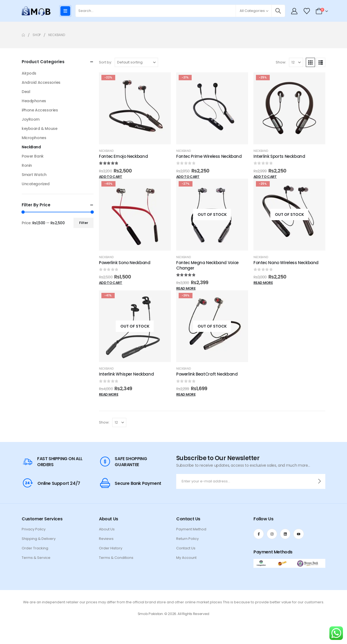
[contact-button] (319, 481)
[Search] (278, 11)
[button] (310, 62)
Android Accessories (41, 82)
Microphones (34, 138)
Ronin (27, 165)
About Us (107, 529)
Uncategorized (36, 184)
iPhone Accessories (40, 110)
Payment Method (191, 529)
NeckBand (106, 151)
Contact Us (186, 548)
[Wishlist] (307, 11)
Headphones (34, 101)
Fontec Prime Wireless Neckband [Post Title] (209, 156)
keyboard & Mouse (39, 129)
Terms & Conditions (116, 558)
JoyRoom (31, 119)
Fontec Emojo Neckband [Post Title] (123, 156)
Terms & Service (36, 558)
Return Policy (187, 539)
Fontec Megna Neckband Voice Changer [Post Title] (207, 265)
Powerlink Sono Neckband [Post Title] (125, 263)
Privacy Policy (34, 529)
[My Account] (294, 11)
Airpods (29, 73)
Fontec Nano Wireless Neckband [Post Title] (286, 263)
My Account (186, 558)
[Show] (296, 62)
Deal (26, 92)
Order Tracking (35, 548)
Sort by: (105, 62)
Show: (281, 62)
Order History (111, 548)
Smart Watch (34, 175)
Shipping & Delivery (39, 539)
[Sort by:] (136, 62)
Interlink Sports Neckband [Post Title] (279, 156)
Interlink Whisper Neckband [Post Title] (126, 374)
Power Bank (33, 156)
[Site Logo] (36, 11)
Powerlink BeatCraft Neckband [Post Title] (207, 374)
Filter (84, 223)
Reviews (106, 539)
